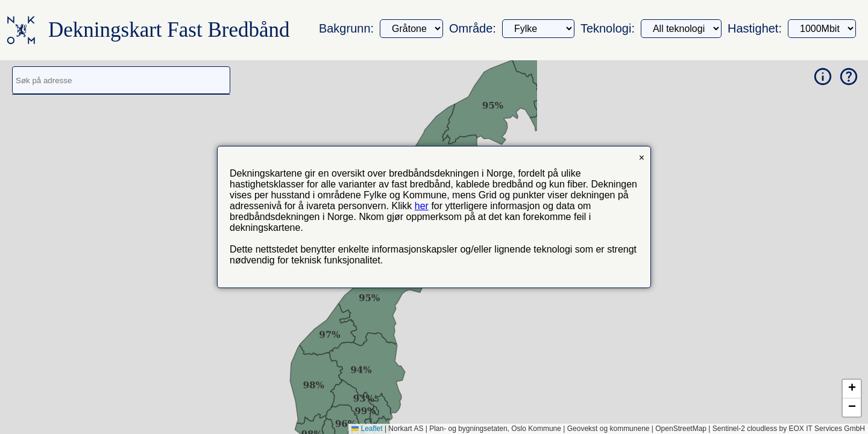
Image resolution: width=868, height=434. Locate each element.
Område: (473, 28)
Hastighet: (755, 28)
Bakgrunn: (346, 28)
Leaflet (367, 429)
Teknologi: (608, 28)
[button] (852, 389)
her (422, 206)
